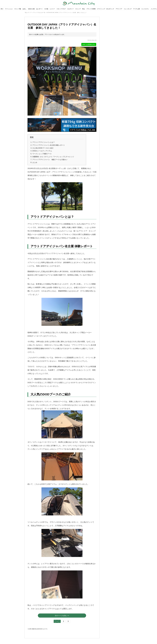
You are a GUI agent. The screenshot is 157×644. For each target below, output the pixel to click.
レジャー (52, 9)
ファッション (9, 9)
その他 (46, 9)
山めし (24, 9)
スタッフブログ (61, 9)
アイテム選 (136, 9)
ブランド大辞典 (91, 9)
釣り (2, 9)
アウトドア (119, 9)
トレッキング (128, 9)
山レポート (39, 9)
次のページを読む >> (62, 616)
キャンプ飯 (18, 9)
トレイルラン (145, 9)
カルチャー (71, 9)
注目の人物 (31, 9)
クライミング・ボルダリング (106, 9)
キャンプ (78, 9)
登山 (84, 9)
